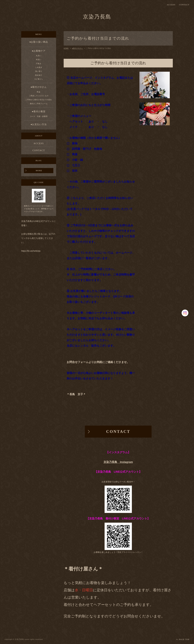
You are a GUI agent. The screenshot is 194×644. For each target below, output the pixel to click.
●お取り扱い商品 (39, 42)
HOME (66, 48)
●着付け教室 (39, 111)
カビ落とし (39, 79)
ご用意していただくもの (39, 96)
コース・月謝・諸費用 (39, 116)
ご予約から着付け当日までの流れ (39, 100)
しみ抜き (39, 67)
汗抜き (39, 63)
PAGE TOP (184, 639)
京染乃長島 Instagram (118, 462)
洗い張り (39, 71)
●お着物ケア (39, 51)
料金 (39, 92)
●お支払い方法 (39, 124)
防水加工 (39, 75)
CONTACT (184, 5)
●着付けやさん (39, 87)
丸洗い (39, 56)
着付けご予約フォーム (39, 104)
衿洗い (39, 60)
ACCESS (171, 5)
